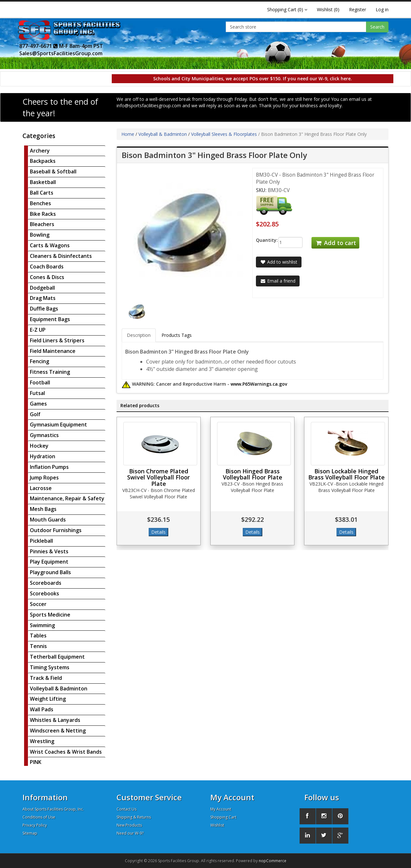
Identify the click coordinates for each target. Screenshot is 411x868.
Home (128, 134)
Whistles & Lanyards (55, 720)
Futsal (37, 393)
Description (139, 335)
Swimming (42, 625)
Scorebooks (44, 593)
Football (40, 382)
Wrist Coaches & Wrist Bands (66, 752)
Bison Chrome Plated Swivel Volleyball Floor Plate (158, 478)
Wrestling (42, 741)
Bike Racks (43, 214)
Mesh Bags (43, 509)
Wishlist (217, 825)
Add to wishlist (279, 262)
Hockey (39, 446)
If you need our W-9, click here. (317, 79)
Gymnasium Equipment (58, 425)
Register (358, 9)
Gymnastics (44, 435)
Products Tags (177, 335)
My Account (221, 809)
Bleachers (42, 224)
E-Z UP (38, 330)
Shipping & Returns (134, 817)
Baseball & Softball (53, 171)
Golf (35, 414)
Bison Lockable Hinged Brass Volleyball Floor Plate (346, 474)
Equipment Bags (50, 319)
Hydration (43, 456)
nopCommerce (273, 861)
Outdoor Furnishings (56, 530)
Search (377, 27)
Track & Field (46, 678)
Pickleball (41, 541)
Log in (382, 9)
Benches (40, 203)
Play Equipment (49, 562)
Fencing (39, 361)
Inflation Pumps (49, 467)
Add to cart (335, 243)
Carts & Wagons (50, 245)
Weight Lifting (48, 699)
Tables (38, 636)
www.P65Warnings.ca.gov (259, 384)
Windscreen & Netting (58, 731)
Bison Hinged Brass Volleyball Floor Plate (253, 474)
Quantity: (262, 240)
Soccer (38, 604)
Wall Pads (42, 709)
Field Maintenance (53, 351)
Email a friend (278, 281)
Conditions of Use (39, 817)
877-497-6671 (39, 46)
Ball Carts (42, 193)
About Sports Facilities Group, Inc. (53, 809)
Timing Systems (50, 667)
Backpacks (43, 161)
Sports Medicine (50, 615)
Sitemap (30, 833)
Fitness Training (50, 372)
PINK (36, 762)
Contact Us (127, 809)
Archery (40, 151)
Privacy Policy (35, 825)
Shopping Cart (223, 817)
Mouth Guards (48, 520)
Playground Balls (50, 572)
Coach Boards (47, 267)
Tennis (38, 646)
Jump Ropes (44, 478)
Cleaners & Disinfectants (61, 256)
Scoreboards (46, 583)
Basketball (43, 182)
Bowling (40, 235)
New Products (129, 825)
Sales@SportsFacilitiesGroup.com (61, 53)
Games (38, 404)
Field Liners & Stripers (57, 340)
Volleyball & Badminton (59, 688)
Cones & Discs (47, 277)
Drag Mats (43, 298)
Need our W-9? (130, 833)
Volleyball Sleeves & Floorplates (224, 134)
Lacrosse (41, 488)
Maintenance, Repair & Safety (67, 498)
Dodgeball (42, 288)
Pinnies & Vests (49, 551)
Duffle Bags (44, 309)
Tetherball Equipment (57, 657)
